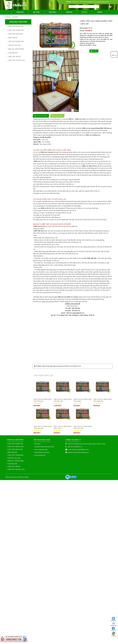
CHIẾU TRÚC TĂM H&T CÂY (16, 30)
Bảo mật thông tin (40, 619)
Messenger (114, 619)
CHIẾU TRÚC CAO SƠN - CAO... (17, 60)
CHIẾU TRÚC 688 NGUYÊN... (16, 34)
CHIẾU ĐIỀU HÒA (13, 53)
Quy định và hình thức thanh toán (44, 611)
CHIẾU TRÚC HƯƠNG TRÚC (16, 26)
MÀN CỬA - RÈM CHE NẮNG (16, 49)
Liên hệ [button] (100, 12)
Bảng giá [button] (69, 12)
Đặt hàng (94, 51)
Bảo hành (38, 608)
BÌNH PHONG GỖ (13, 38)
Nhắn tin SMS (114, 624)
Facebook (114, 629)
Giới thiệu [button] (36, 12)
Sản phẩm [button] (53, 13)
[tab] (41, 116)
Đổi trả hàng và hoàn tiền (42, 616)
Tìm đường (114, 634)
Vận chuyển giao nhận (41, 614)
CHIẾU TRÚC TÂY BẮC (14, 57)
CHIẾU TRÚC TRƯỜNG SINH (16, 41)
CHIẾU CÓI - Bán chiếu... (15, 45)
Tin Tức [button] (85, 13)
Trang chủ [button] (20, 12)
